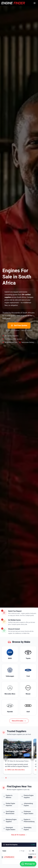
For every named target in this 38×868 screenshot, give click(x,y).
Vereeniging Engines (26, 829)
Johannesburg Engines (27, 804)
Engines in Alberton (8, 796)
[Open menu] (35, 3)
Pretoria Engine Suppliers (27, 796)
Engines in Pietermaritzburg (28, 821)
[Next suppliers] (32, 758)
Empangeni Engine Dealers (9, 829)
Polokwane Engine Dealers (27, 812)
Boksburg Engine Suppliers (10, 821)
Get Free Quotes (19, 325)
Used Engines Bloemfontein (9, 812)
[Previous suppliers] (6, 758)
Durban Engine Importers (9, 804)
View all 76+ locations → (19, 835)
